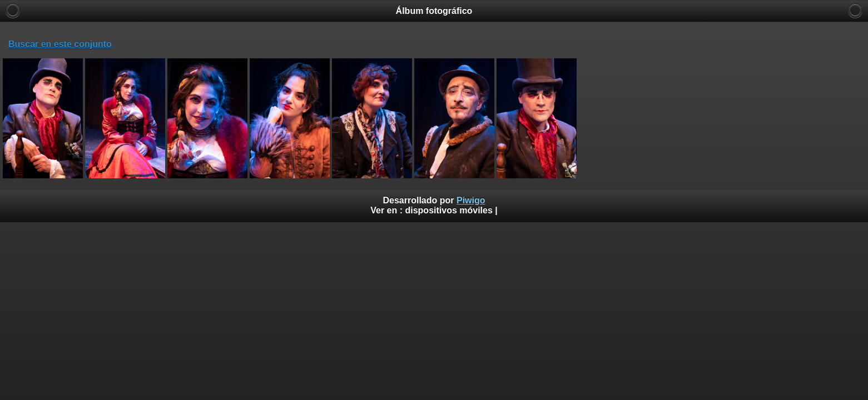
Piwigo (471, 200)
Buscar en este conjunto (60, 44)
